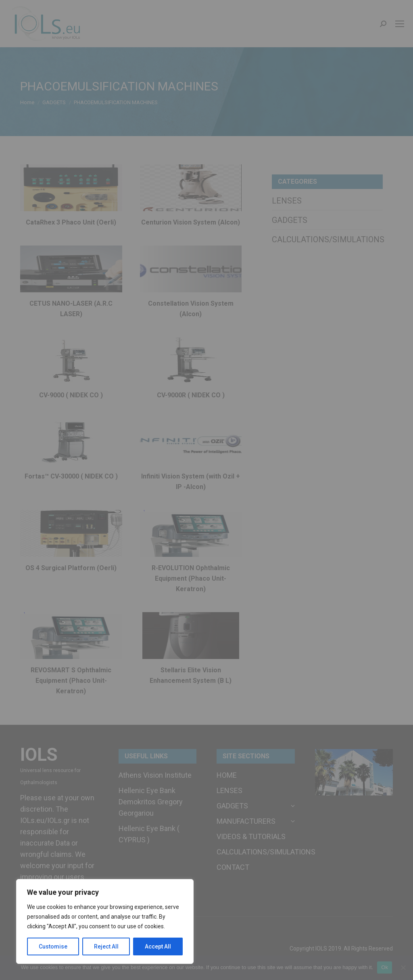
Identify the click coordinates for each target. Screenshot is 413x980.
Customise (53, 946)
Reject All (106, 946)
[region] (105, 921)
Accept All (158, 946)
